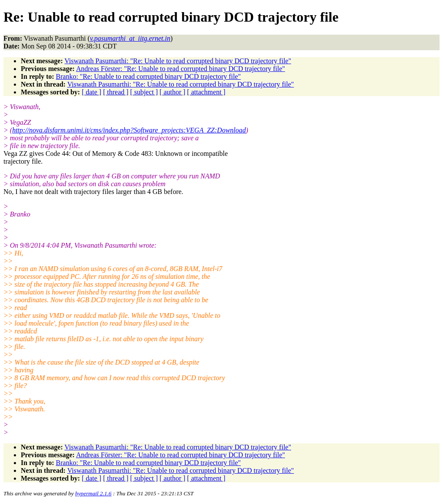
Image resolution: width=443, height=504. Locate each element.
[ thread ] (116, 92)
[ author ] (173, 92)
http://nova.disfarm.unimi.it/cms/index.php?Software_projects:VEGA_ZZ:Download (129, 130)
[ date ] (91, 92)
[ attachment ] (206, 92)
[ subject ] (144, 92)
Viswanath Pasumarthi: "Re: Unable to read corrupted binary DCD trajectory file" (178, 61)
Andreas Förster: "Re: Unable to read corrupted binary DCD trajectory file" (181, 69)
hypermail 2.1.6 (93, 493)
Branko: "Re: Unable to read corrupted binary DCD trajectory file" (148, 76)
